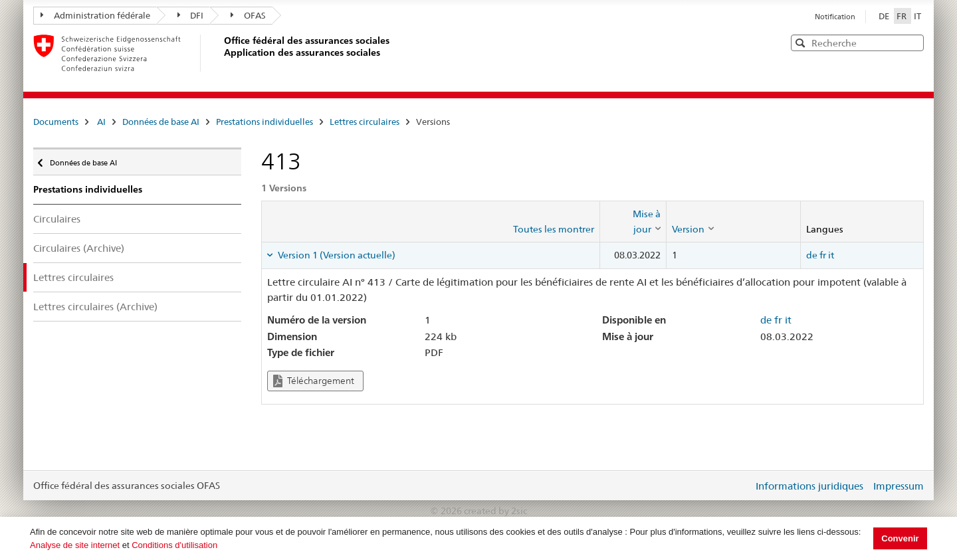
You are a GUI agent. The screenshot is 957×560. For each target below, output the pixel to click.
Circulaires (57, 219)
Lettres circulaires (365, 122)
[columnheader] (633, 222)
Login (740, 486)
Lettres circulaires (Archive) (95, 307)
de (812, 255)
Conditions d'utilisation (174, 545)
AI (101, 122)
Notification (835, 17)
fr (823, 255)
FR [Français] (903, 16)
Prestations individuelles (265, 122)
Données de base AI (161, 122)
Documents (56, 122)
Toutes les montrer (554, 229)
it (831, 255)
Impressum (899, 486)
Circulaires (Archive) (79, 248)
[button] (912, 42)
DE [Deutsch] (885, 16)
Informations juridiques (809, 486)
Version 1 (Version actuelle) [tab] (336, 255)
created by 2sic (495, 511)
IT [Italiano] (917, 16)
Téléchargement (314, 381)
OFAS (248, 15)
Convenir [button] (900, 538)
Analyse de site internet (75, 545)
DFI (191, 15)
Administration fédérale (95, 15)
